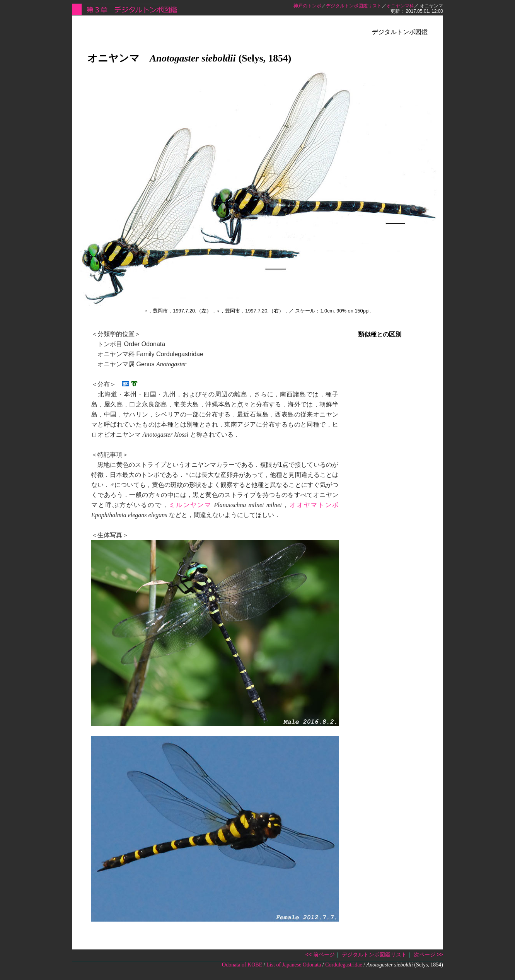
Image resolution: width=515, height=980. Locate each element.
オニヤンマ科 (400, 6)
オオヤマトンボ (314, 505)
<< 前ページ (320, 954)
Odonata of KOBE (242, 965)
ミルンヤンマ (190, 505)
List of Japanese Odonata (294, 965)
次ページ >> (428, 954)
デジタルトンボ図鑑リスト (354, 6)
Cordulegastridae (344, 965)
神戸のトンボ (307, 6)
